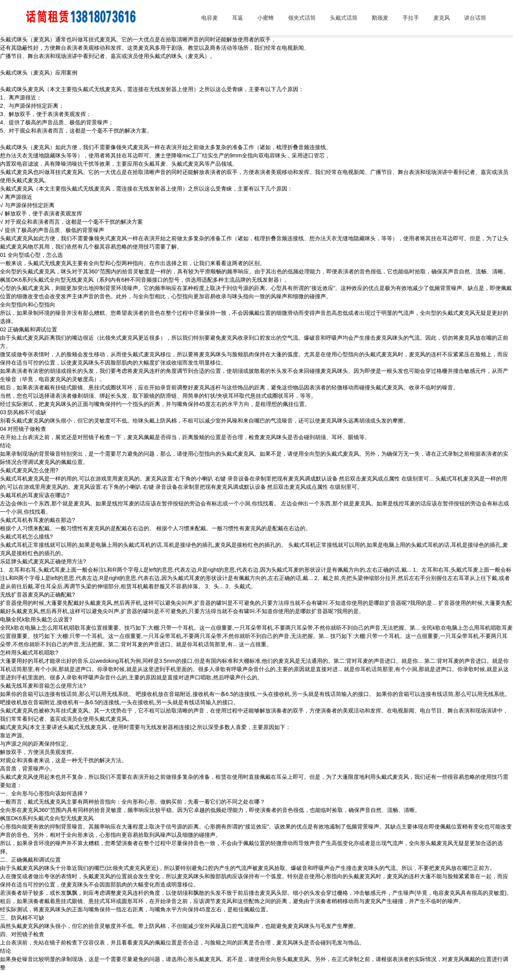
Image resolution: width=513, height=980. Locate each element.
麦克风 (442, 18)
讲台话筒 (475, 18)
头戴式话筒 (344, 18)
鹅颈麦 (380, 18)
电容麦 (210, 18)
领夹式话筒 (302, 18)
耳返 (238, 18)
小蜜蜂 (266, 18)
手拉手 (411, 18)
